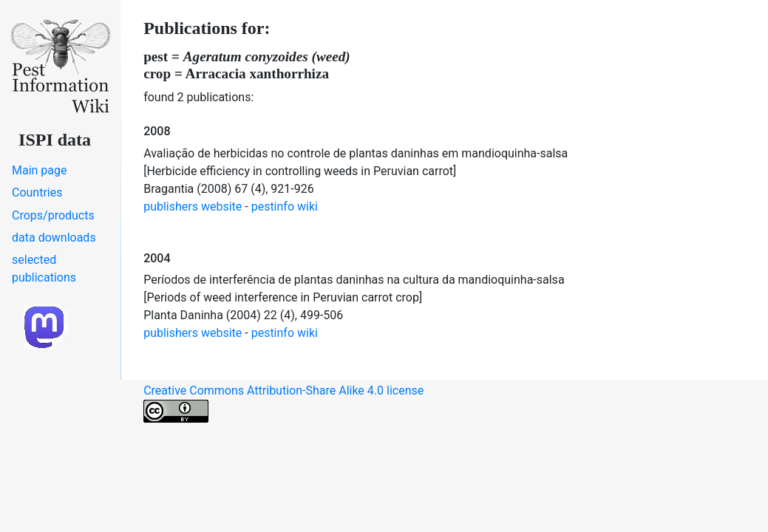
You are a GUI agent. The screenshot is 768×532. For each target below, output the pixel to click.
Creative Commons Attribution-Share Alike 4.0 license (283, 403)
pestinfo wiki (285, 207)
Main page (40, 170)
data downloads (54, 238)
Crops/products (53, 215)
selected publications (44, 269)
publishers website (193, 207)
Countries (37, 192)
